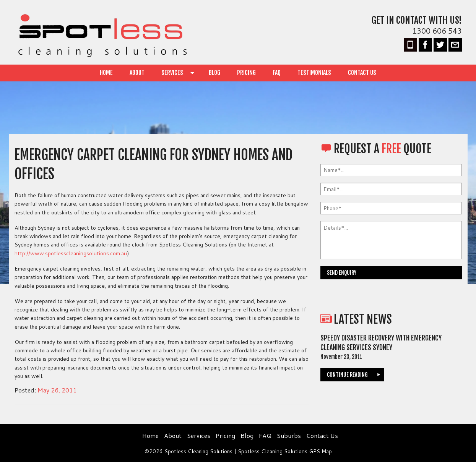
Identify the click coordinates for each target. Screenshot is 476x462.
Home (106, 73)
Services (172, 73)
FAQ (277, 73)
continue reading (347, 375)
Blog (214, 73)
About (137, 73)
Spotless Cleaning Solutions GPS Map (285, 451)
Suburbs (289, 435)
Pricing (246, 73)
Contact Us (362, 73)
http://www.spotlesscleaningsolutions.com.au (70, 253)
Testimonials (314, 73)
